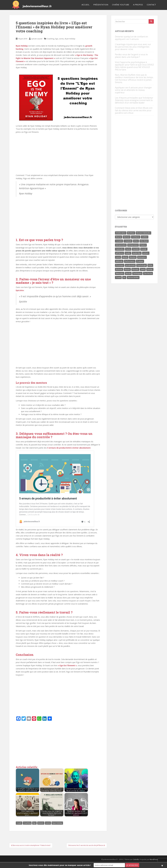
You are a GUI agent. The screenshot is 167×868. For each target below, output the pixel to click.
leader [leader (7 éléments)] (128, 253)
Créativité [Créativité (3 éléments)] (128, 241)
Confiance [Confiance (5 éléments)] (136, 237)
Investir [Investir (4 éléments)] (144, 249)
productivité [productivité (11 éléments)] (130, 265)
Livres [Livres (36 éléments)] (118, 257)
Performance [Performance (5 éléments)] (130, 261)
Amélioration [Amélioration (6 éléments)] (121, 233)
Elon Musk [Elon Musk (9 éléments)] (144, 241)
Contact (151, 5)
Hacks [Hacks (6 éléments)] (128, 249)
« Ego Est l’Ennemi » (67, 665)
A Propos (138, 5)
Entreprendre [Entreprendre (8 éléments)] (121, 245)
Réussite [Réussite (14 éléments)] (135, 269)
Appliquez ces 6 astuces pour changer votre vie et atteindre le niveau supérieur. (133, 90)
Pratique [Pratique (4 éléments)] (140, 261)
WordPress (154, 859)
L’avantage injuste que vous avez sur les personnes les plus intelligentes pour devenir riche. (133, 47)
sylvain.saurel (37, 39)
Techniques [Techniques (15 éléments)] (137, 273)
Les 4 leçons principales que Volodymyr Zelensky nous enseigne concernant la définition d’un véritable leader (134, 100)
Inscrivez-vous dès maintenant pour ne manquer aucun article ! (60, 865)
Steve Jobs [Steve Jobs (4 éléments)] (120, 273)
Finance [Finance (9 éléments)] (143, 245)
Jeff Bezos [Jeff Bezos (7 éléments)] (120, 253)
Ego (57, 39)
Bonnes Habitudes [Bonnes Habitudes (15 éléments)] (143, 233)
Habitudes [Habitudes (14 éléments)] (120, 249)
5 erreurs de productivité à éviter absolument (69, 448)
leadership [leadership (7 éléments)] (137, 253)
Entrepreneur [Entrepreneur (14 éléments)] (133, 245)
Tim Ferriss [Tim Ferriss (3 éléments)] (148, 273)
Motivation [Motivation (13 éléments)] (142, 257)
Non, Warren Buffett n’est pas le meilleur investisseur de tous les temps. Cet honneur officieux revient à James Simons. (134, 79)
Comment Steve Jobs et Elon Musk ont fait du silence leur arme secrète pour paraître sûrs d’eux (134, 110)
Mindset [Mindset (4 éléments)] (133, 257)
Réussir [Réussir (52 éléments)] (127, 269)
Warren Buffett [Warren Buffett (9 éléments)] (133, 277)
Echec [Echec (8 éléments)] (136, 241)
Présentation (101, 5)
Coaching (50, 39)
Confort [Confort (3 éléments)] (145, 237)
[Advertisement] (58, 344)
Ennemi (41, 823)
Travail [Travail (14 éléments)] (118, 277)
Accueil (85, 5)
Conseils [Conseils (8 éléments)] (119, 241)
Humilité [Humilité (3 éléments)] (136, 249)
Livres (61, 39)
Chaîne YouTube (121, 5)
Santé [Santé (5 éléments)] (143, 269)
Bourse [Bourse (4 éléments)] (119, 237)
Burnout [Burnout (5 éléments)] (127, 237)
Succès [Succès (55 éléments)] (128, 273)
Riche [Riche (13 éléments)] (150, 265)
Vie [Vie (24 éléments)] (124, 277)
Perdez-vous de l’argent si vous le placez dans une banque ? (131, 56)
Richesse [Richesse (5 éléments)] (119, 269)
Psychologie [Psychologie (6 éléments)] (142, 265)
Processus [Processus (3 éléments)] (120, 265)
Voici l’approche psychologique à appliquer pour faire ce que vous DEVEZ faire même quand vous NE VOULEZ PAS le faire (134, 66)
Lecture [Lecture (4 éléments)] (146, 253)
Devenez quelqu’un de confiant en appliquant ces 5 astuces (131, 38)
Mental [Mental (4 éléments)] (125, 257)
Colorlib (136, 859)
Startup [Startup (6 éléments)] (150, 269)
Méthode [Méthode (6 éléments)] (119, 261)
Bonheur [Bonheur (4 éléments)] (131, 233)
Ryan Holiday (70, 39)
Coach (19, 823)
